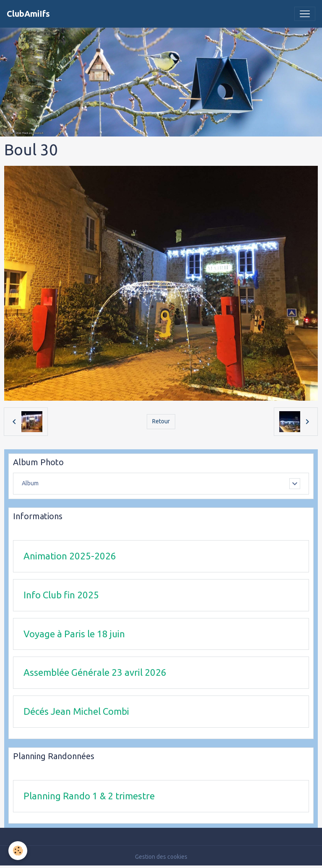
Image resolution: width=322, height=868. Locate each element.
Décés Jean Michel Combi (76, 711)
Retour (161, 421)
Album (30, 483)
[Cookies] (18, 851)
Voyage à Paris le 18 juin (74, 634)
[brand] (28, 14)
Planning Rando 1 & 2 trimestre (89, 796)
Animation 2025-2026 (70, 556)
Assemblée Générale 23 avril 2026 (95, 672)
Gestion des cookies (161, 857)
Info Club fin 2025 (61, 595)
